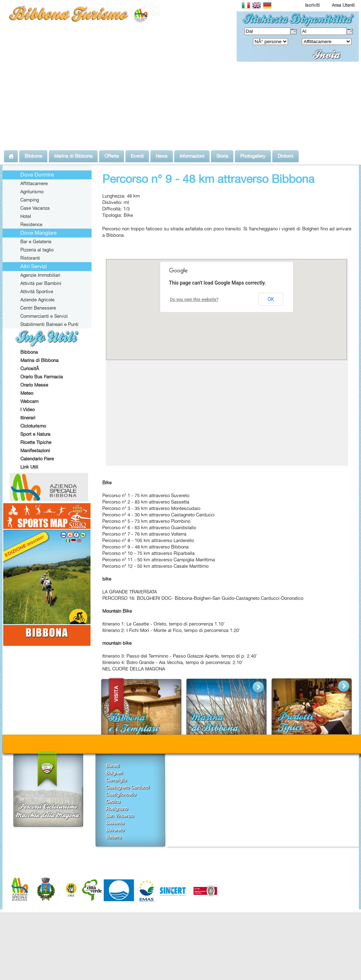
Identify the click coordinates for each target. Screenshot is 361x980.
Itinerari (28, 418)
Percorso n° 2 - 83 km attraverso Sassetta (146, 502)
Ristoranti (30, 258)
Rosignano (117, 808)
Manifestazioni (35, 450)
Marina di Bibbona (39, 360)
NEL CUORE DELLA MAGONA (134, 669)
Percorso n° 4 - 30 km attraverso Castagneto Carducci (158, 515)
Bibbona (29, 352)
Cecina (113, 801)
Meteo (27, 393)
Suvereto (115, 830)
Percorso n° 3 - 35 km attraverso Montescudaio (151, 508)
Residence (31, 224)
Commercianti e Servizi (44, 316)
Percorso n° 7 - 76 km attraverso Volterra (144, 534)
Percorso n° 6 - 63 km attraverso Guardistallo (149, 527)
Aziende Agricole (37, 300)
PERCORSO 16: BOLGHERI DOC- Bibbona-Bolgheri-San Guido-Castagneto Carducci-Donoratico (203, 598)
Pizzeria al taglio (37, 250)
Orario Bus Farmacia (42, 377)
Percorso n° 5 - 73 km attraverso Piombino (146, 521)
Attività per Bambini (41, 283)
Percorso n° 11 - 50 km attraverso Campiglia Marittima (159, 560)
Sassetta (115, 823)
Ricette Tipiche (36, 442)
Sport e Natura (35, 434)
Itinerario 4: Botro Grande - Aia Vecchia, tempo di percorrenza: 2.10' (173, 662)
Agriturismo (32, 192)
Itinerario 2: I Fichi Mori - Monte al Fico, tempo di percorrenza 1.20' (171, 630)
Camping (30, 200)
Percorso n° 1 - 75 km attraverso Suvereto (146, 495)
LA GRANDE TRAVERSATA (130, 592)
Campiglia (116, 780)
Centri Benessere (38, 308)
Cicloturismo (33, 426)
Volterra (114, 837)
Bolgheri (114, 773)
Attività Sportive (37, 291)
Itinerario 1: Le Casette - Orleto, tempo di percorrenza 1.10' (164, 624)
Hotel (26, 216)
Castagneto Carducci (128, 787)
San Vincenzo (120, 816)
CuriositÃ (30, 368)
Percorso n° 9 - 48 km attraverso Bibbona (145, 547)
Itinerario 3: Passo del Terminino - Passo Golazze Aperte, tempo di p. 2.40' (180, 656)
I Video (27, 409)
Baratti (113, 766)
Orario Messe (34, 385)
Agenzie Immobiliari (40, 275)
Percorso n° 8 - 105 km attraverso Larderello (148, 540)
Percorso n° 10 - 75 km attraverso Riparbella (148, 553)
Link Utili (29, 467)
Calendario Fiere (37, 459)
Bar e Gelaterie (36, 241)
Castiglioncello (121, 794)
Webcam (29, 401)
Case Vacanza (35, 208)
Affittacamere (34, 183)
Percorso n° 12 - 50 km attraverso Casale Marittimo (155, 566)
